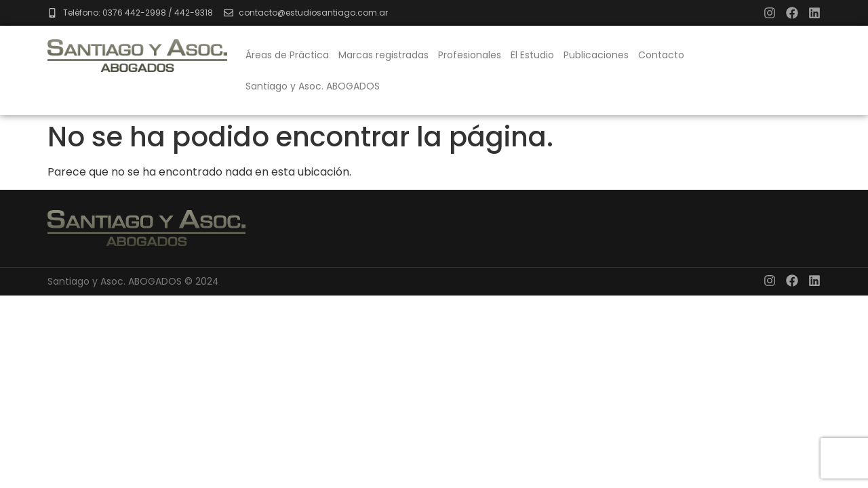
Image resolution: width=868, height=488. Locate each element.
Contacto (661, 55)
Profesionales (470, 55)
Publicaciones (596, 55)
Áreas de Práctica (287, 55)
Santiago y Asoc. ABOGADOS (313, 86)
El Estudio (532, 55)
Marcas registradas (383, 55)
